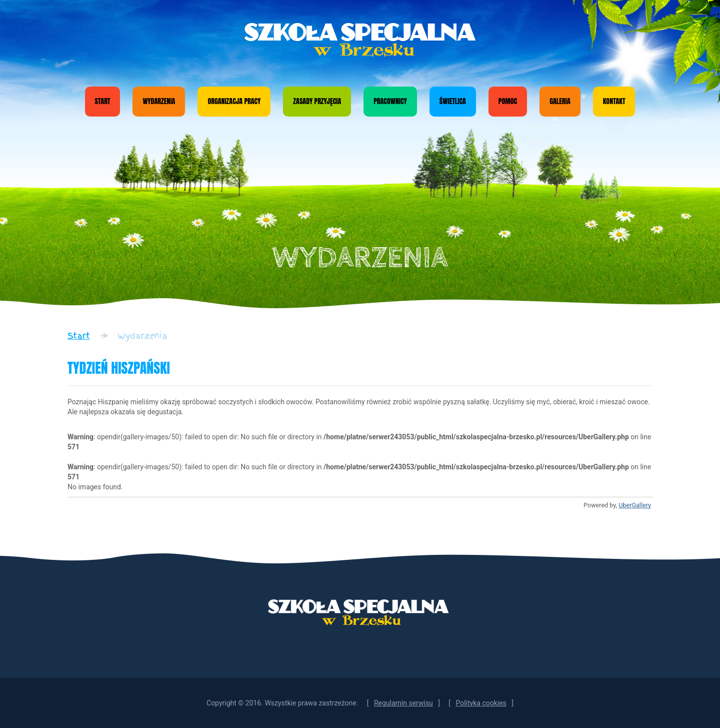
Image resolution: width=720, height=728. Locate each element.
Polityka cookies (481, 703)
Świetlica (453, 101)
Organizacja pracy (234, 101)
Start (103, 101)
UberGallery (635, 505)
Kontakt (614, 101)
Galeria (560, 101)
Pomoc (508, 101)
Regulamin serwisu (403, 703)
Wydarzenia (159, 101)
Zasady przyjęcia (317, 101)
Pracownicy (390, 101)
